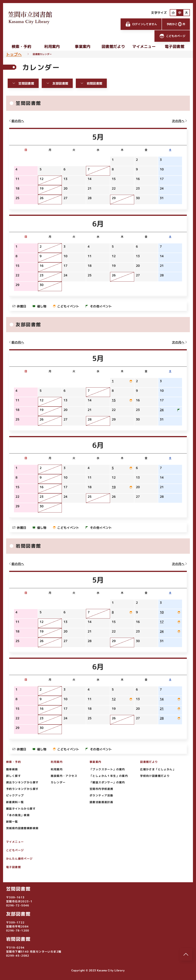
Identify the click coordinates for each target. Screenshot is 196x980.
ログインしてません (141, 24)
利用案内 (52, 46)
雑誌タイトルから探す (21, 809)
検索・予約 (21, 46)
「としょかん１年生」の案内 (109, 776)
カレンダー (58, 782)
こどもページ (15, 850)
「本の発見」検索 (18, 815)
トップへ (14, 54)
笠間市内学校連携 (101, 789)
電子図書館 (175, 46)
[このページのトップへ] (186, 954)
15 (114, 400)
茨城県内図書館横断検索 (22, 828)
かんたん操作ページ (19, 859)
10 (162, 612)
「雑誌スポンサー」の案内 (107, 782)
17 (162, 622)
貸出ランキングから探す (22, 782)
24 (162, 410)
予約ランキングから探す (22, 789)
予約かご (176, 24)
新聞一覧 (12, 822)
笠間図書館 (23, 83)
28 (162, 718)
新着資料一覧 (15, 802)
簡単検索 (12, 769)
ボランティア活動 (101, 795)
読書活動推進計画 (101, 802)
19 (114, 487)
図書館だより (113, 46)
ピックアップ (15, 795)
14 (162, 699)
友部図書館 (57, 83)
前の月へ (16, 121)
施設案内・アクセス (64, 776)
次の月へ (180, 121)
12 (114, 699)
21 (162, 709)
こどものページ (172, 36)
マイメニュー (144, 46)
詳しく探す (13, 776)
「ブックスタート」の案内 (107, 769)
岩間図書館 (91, 83)
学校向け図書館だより (155, 776)
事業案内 (83, 46)
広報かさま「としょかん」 (158, 769)
